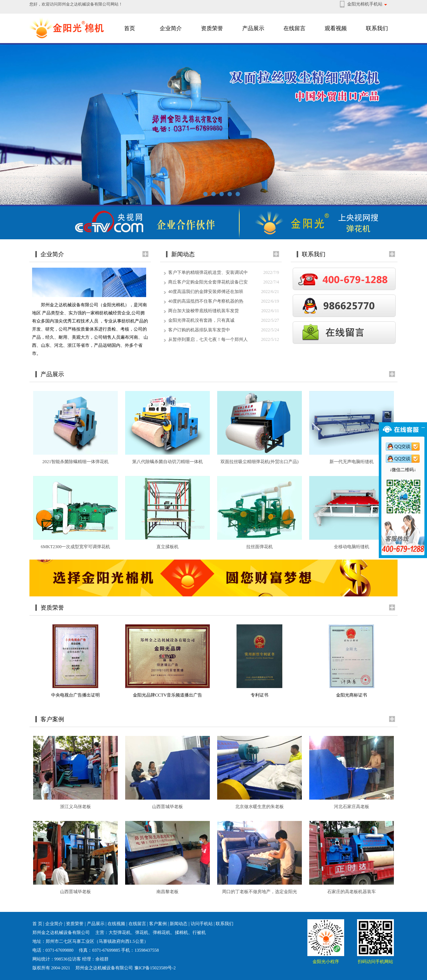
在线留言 (294, 28)
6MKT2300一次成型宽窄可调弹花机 (76, 547)
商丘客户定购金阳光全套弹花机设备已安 (208, 282)
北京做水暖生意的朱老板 (260, 807)
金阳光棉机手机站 (365, 4)
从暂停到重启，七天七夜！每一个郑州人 (208, 339)
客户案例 (158, 924)
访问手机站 (202, 924)
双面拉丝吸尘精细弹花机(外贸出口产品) (260, 462)
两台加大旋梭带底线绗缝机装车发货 (204, 311)
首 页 (37, 924)
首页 (130, 28)
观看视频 (336, 28)
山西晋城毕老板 (167, 807)
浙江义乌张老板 (75, 807)
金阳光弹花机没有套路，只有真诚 (201, 320)
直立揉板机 (167, 547)
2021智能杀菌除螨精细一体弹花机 (75, 462)
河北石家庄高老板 (352, 807)
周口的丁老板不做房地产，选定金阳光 (260, 892)
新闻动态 (179, 924)
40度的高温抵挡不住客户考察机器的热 (206, 301)
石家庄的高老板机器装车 (352, 892)
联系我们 (377, 28)
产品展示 (253, 28)
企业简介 (171, 28)
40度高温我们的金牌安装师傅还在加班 (206, 292)
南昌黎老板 (167, 892)
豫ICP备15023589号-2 (155, 968)
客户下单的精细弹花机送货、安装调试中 (208, 272)
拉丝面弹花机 (260, 547)
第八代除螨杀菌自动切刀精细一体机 (167, 462)
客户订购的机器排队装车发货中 (199, 330)
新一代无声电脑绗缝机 (352, 462)
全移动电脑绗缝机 (352, 547)
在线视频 (116, 924)
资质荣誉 (212, 28)
